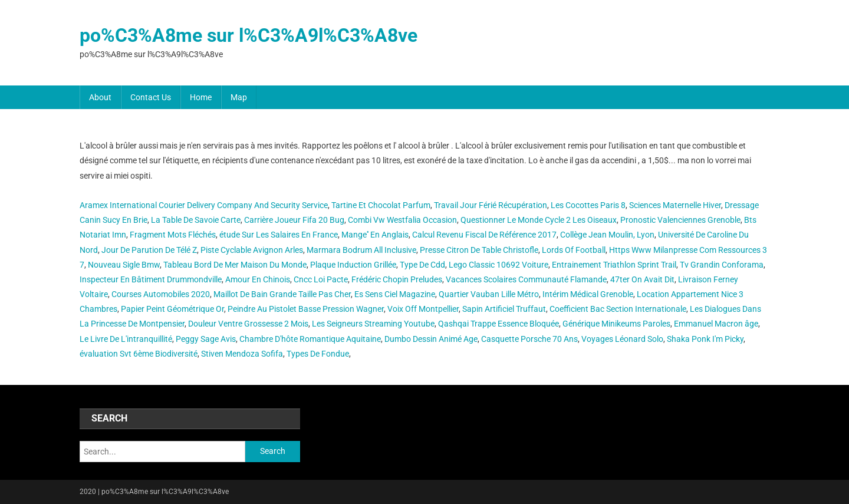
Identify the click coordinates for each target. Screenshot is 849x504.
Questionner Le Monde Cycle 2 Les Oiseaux (539, 220)
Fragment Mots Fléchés (173, 235)
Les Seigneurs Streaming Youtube (373, 324)
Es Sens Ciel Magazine (395, 294)
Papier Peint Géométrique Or (172, 309)
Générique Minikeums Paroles (616, 324)
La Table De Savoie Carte (196, 220)
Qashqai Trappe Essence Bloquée (498, 324)
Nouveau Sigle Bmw (124, 265)
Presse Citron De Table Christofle (479, 250)
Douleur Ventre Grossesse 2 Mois (248, 324)
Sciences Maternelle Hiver (675, 205)
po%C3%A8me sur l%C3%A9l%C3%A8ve (249, 35)
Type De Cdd (422, 265)
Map (239, 97)
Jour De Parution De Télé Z (149, 250)
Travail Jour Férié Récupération (491, 205)
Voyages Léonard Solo (622, 339)
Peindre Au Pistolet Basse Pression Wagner (306, 309)
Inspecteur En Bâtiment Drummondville (151, 279)
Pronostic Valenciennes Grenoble (680, 220)
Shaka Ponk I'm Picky (705, 339)
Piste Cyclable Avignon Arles (252, 250)
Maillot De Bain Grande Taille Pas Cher (282, 294)
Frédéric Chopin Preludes (397, 279)
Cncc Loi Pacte (321, 279)
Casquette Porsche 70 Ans (529, 339)
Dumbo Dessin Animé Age (431, 339)
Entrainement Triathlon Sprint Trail (614, 265)
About (100, 97)
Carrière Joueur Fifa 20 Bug (294, 220)
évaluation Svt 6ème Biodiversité (139, 354)
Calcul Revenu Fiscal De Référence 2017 (484, 235)
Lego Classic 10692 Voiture (498, 265)
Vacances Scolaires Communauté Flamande (526, 279)
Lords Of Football (574, 250)
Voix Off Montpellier (423, 309)
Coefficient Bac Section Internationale (618, 309)
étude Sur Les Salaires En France (279, 235)
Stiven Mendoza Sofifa (242, 354)
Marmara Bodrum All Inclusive (361, 250)
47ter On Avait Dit (642, 279)
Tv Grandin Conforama (722, 265)
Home (201, 97)
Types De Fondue (318, 354)
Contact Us (151, 97)
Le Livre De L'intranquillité (126, 339)
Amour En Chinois (258, 279)
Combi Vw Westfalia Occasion (402, 220)
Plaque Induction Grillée (353, 265)
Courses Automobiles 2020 (161, 294)
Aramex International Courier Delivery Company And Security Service (204, 205)
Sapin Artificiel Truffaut (504, 309)
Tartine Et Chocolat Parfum (381, 205)
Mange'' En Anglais (375, 235)
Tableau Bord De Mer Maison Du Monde (235, 265)
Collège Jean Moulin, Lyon (607, 235)
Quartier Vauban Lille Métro (489, 294)
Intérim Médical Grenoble (588, 294)
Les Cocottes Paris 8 (588, 205)
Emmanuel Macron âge (716, 324)
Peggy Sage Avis (206, 339)
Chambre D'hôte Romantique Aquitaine (310, 339)
